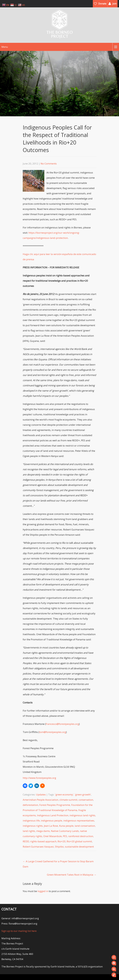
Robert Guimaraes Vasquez (38, 847)
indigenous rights (33, 826)
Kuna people (66, 826)
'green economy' (64, 794)
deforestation (30, 805)
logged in (43, 891)
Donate (102, 4)
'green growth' (83, 794)
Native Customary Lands (65, 831)
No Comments (49, 164)
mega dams (43, 831)
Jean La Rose (51, 826)
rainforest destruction (81, 836)
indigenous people (52, 821)
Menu (5, 47)
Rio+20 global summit (79, 841)
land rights (29, 831)
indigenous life (31, 821)
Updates (41, 794)
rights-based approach (43, 841)
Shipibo (59, 847)
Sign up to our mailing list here (19, 931)
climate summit (68, 800)
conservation (86, 800)
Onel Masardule (53, 836)
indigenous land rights (82, 815)
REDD (26, 841)
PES (65, 836)
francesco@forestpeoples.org (62, 724)
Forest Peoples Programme (55, 805)
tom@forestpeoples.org (53, 732)
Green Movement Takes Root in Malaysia (72, 875)
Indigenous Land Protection (53, 815)
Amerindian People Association (41, 800)
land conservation (85, 826)
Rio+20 (62, 841)
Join (114, 4)
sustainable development (79, 847)
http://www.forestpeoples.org (39, 778)
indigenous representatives (79, 821)
